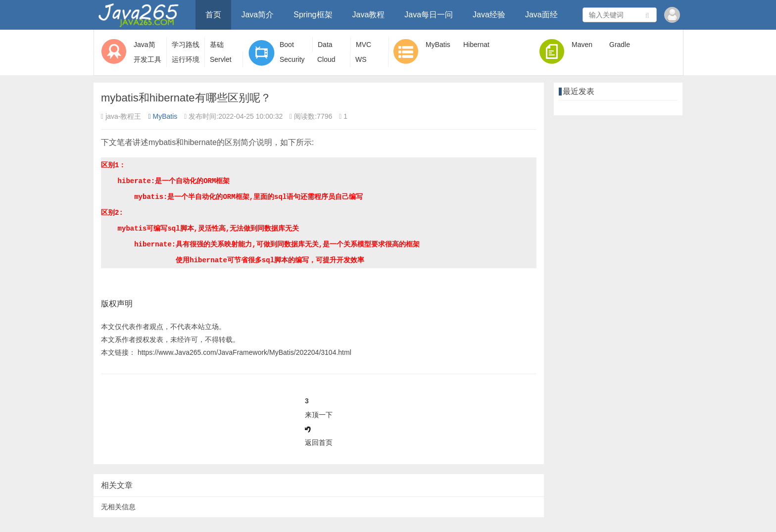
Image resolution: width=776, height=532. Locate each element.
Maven (582, 45)
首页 (213, 15)
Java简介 (257, 15)
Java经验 (489, 15)
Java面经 (541, 15)
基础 (217, 45)
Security (292, 59)
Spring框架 (313, 15)
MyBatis (438, 45)
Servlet (221, 59)
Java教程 (369, 15)
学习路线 (186, 45)
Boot (287, 45)
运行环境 (186, 59)
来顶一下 (319, 415)
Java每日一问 (429, 15)
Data (325, 45)
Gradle (620, 45)
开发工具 (147, 59)
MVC (364, 45)
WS (361, 59)
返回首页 (319, 442)
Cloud (326, 59)
